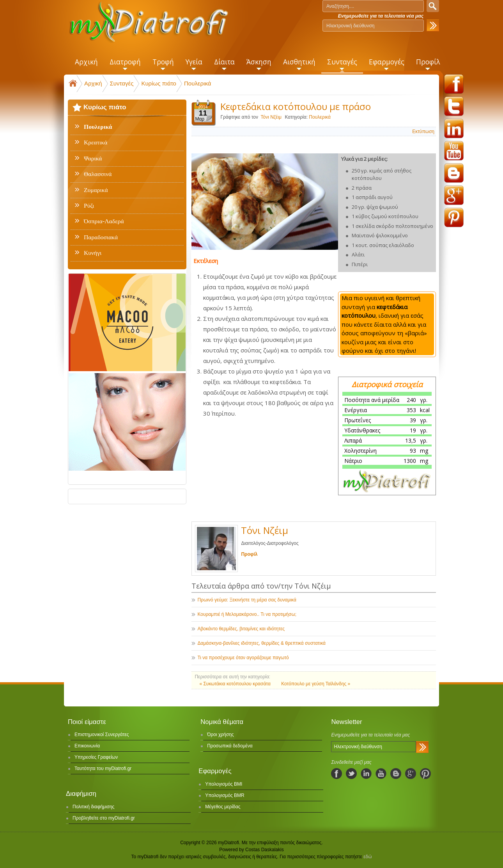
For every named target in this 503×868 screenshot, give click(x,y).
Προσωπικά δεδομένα (230, 746)
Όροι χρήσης (220, 735)
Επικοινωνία (87, 746)
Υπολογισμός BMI (224, 784)
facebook (454, 84)
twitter (454, 106)
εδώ (368, 857)
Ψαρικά (93, 158)
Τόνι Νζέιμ (271, 117)
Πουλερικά (197, 83)
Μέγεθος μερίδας (223, 807)
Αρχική (93, 83)
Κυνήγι (93, 253)
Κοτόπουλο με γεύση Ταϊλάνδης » (316, 684)
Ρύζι (89, 206)
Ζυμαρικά (96, 190)
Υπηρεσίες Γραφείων (96, 757)
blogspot (454, 173)
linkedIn (366, 774)
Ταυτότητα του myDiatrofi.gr (103, 768)
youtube (454, 151)
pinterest (454, 217)
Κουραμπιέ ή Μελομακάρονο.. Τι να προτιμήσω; (247, 614)
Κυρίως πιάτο (159, 83)
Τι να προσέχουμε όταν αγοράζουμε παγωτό (243, 658)
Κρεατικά (96, 142)
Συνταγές (122, 83)
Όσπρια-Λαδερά (104, 221)
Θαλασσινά (98, 174)
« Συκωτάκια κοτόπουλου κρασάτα (236, 684)
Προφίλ (249, 554)
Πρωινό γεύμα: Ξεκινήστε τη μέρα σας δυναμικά (247, 600)
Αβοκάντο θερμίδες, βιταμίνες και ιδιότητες (241, 629)
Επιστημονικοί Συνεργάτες (102, 735)
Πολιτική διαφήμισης (93, 807)
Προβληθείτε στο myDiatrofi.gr (104, 818)
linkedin (454, 128)
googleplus (454, 195)
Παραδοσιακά (101, 237)
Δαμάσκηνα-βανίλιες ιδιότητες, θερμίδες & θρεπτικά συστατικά (261, 643)
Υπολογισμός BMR (225, 795)
